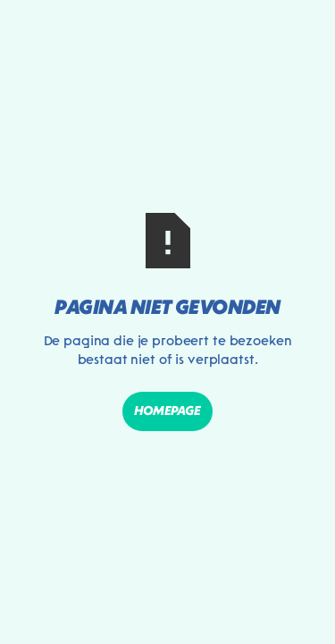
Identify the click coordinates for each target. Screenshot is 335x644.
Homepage (167, 411)
